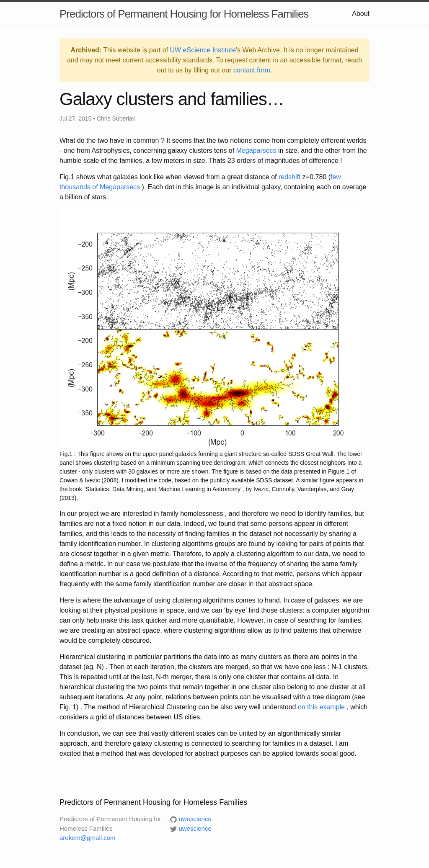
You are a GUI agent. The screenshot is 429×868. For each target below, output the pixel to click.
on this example (321, 707)
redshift (289, 177)
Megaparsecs (256, 151)
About (361, 14)
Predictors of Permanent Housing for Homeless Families (184, 14)
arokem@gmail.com (88, 838)
